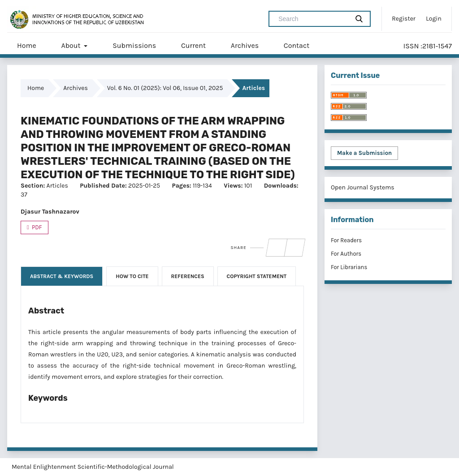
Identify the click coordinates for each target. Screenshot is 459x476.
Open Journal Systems (363, 187)
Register (404, 19)
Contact (297, 45)
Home (27, 45)
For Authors (346, 254)
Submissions (134, 45)
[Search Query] (312, 19)
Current (193, 45)
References (188, 276)
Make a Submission (364, 153)
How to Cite (132, 276)
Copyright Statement (257, 276)
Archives (245, 45)
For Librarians (349, 267)
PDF (36, 227)
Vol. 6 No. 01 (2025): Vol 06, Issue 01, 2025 (165, 88)
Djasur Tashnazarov (50, 212)
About (71, 45)
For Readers (346, 240)
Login (434, 19)
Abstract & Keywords (62, 276)
